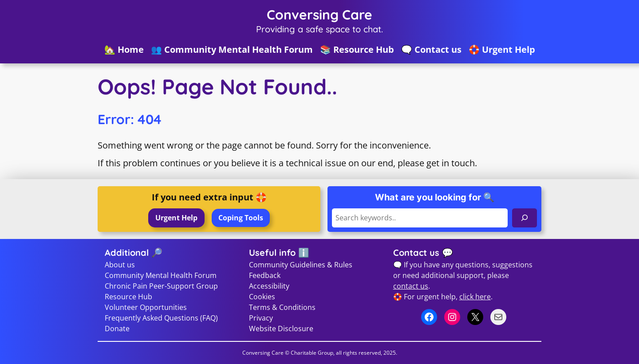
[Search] (525, 218)
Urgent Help (176, 218)
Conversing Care (319, 15)
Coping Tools (241, 218)
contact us (411, 286)
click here (475, 297)
